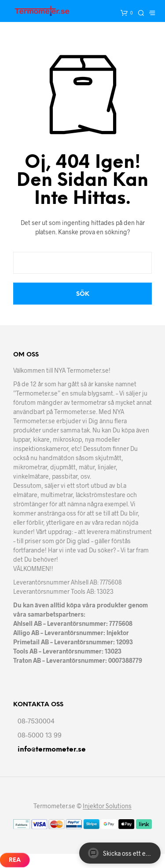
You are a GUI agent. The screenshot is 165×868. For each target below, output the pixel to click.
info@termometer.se (52, 750)
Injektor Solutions (107, 806)
